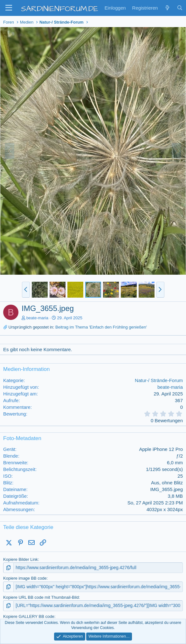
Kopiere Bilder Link (21, 559)
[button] (9, 8)
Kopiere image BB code (25, 578)
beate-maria (37, 318)
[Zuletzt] (167, 8)
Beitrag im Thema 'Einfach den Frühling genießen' (101, 327)
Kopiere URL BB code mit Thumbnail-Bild (41, 597)
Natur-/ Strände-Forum (159, 380)
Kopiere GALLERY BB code (29, 615)
